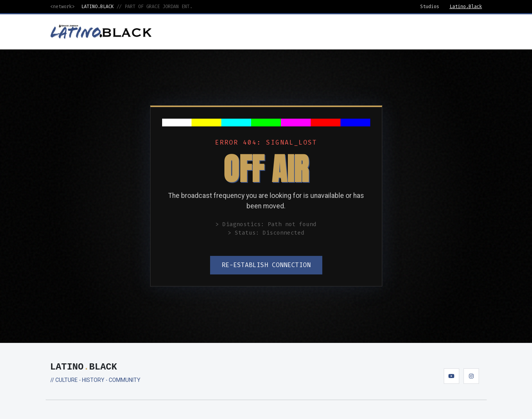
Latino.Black (466, 7)
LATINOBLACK (84, 367)
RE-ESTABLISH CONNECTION (266, 265)
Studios (430, 7)
